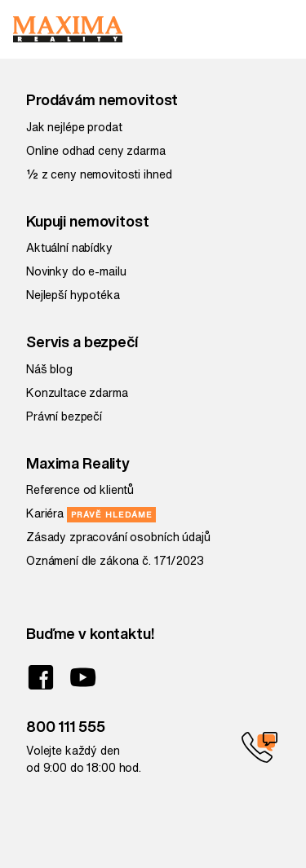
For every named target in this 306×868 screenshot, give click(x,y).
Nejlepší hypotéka (73, 295)
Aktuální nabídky (69, 248)
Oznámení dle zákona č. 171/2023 (115, 561)
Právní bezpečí (64, 416)
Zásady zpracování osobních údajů (118, 537)
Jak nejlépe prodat (74, 127)
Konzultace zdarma (77, 393)
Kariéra (91, 513)
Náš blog (49, 369)
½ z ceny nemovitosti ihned (99, 174)
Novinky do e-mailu (76, 271)
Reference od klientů (80, 490)
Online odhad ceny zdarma (96, 151)
